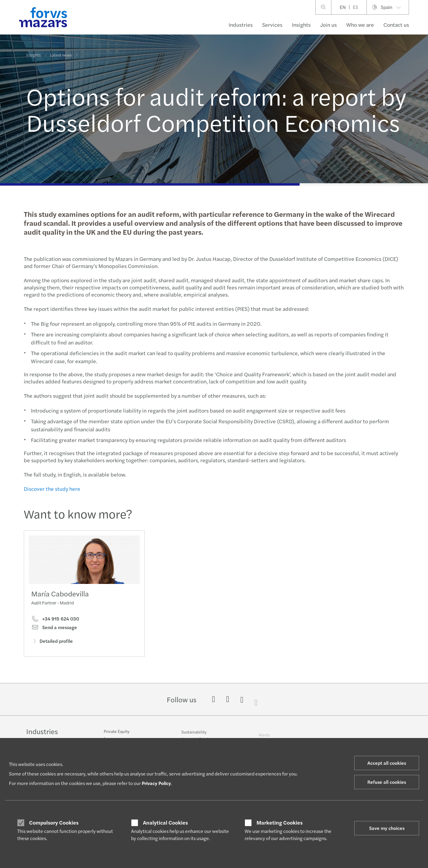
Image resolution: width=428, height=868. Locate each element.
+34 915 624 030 (55, 621)
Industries (241, 25)
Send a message (54, 629)
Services (272, 25)
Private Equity (117, 736)
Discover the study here (51, 489)
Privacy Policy (156, 783)
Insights (301, 25)
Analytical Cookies (165, 822)
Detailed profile (52, 643)
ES (355, 7)
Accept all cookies (387, 763)
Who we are (360, 25)
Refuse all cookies (387, 782)
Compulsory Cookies (54, 822)
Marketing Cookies (280, 822)
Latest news (61, 51)
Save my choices (387, 828)
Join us (328, 25)
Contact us (396, 25)
